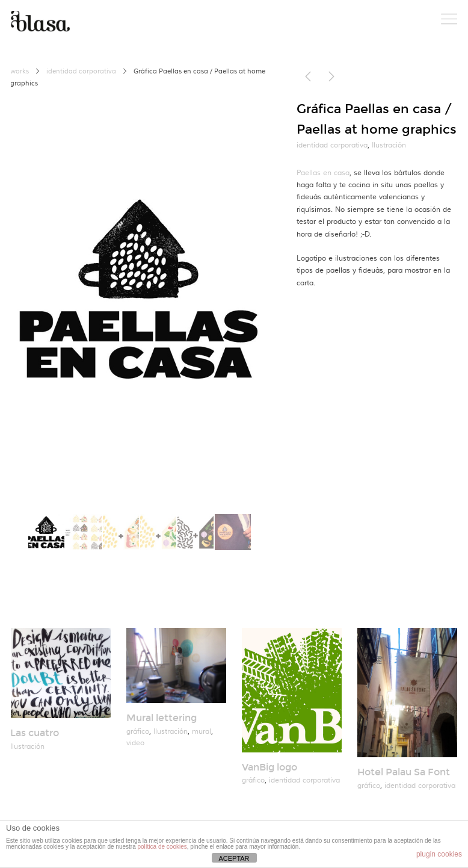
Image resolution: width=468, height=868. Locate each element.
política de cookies (162, 847)
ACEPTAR (234, 858)
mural (202, 732)
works (20, 72)
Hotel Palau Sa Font (404, 772)
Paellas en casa (323, 173)
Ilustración (389, 145)
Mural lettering (162, 718)
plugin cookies (439, 854)
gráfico (138, 732)
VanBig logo (269, 767)
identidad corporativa (81, 72)
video (135, 743)
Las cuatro (35, 733)
